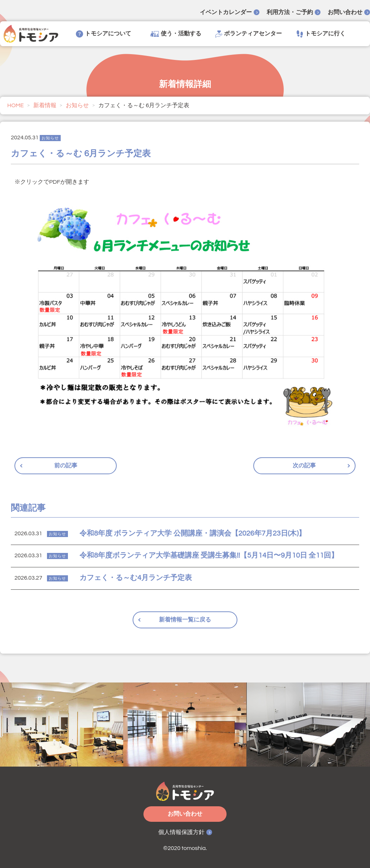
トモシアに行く (321, 34)
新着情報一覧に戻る (185, 620)
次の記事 (304, 466)
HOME (16, 105)
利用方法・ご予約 (290, 12)
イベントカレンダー (226, 12)
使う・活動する (176, 34)
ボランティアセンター (249, 34)
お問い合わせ (345, 12)
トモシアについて (104, 34)
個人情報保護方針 (181, 832)
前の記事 (66, 466)
